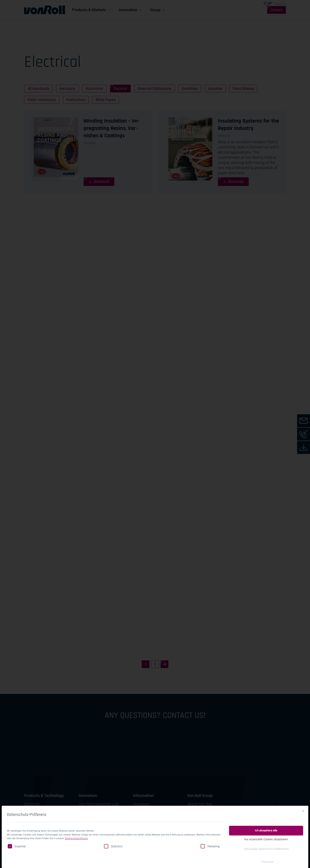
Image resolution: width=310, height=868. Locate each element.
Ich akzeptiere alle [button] (266, 827)
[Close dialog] (303, 807)
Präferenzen (267, 858)
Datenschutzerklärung (76, 835)
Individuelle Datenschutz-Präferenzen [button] (266, 845)
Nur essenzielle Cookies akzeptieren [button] (266, 835)
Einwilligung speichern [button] (266, 815)
